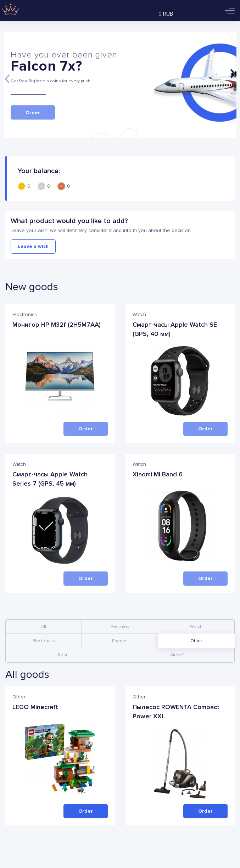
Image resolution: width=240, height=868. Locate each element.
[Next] (233, 73)
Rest (63, 655)
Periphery (120, 627)
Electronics (44, 641)
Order (86, 811)
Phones (120, 641)
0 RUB (166, 14)
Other (196, 641)
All (44, 627)
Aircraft (177, 655)
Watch (196, 627)
